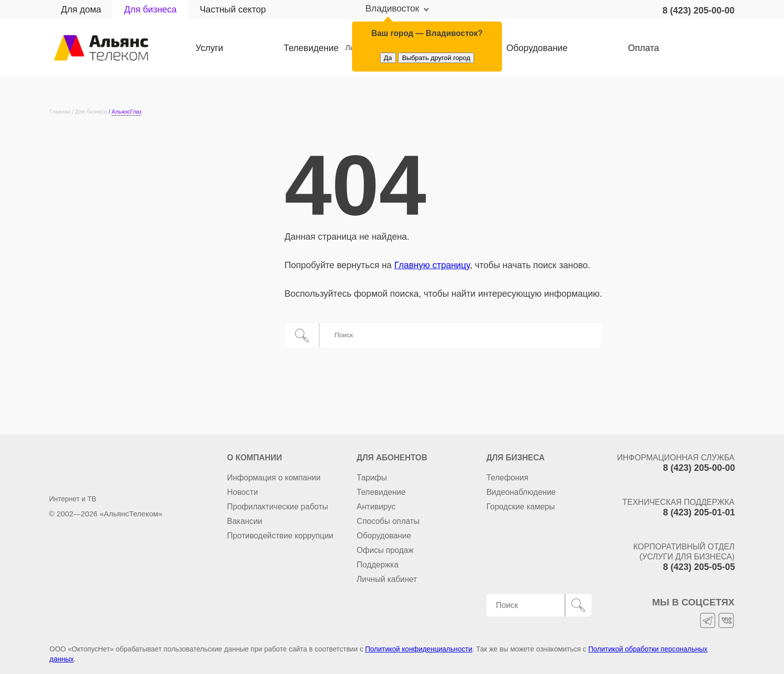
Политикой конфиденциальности (418, 649)
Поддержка (377, 565)
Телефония (507, 478)
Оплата (593, 48)
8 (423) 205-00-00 (698, 11)
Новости (242, 492)
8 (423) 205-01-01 (699, 512)
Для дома (81, 10)
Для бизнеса (150, 10)
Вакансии (245, 521)
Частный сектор (232, 10)
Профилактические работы (277, 507)
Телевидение (298, 48)
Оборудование (384, 536)
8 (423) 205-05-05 (699, 567)
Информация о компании (274, 478)
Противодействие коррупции (280, 536)
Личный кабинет (701, 48)
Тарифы (371, 478)
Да (388, 58)
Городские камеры (521, 507)
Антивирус (376, 507)
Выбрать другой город (436, 58)
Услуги (209, 48)
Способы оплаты (388, 521)
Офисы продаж (385, 550)
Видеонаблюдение (521, 492)
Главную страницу (432, 265)
